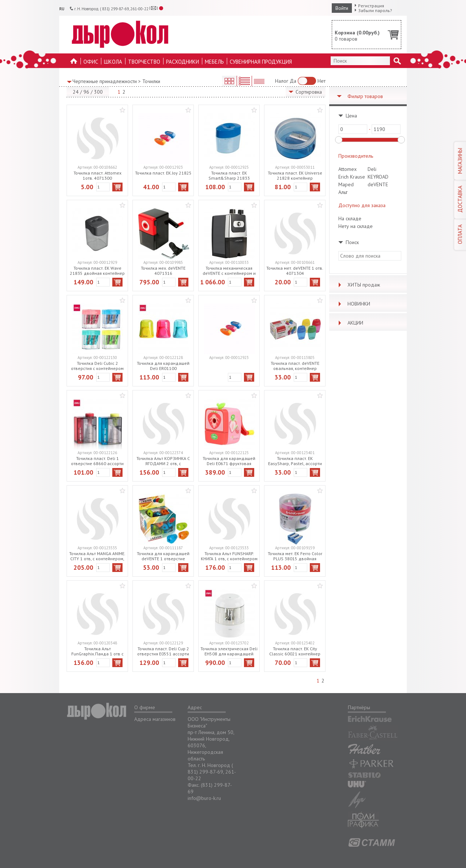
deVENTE (378, 184)
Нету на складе (356, 226)
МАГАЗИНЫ (460, 161)
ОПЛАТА (460, 234)
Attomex (347, 169)
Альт (343, 192)
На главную (74, 63)
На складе (350, 218)
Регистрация (371, 6)
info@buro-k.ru (204, 798)
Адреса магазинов (155, 719)
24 (76, 92)
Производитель (356, 156)
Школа (113, 62)
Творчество (144, 62)
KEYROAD (378, 177)
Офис (91, 62)
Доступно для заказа (362, 205)
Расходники (183, 62)
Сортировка (309, 92)
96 (86, 92)
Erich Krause (352, 177)
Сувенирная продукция (261, 62)
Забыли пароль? (375, 10)
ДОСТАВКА (460, 199)
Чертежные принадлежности (105, 81)
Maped (346, 184)
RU (62, 9)
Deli (372, 169)
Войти (342, 8)
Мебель (214, 62)
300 (98, 92)
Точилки (151, 81)
